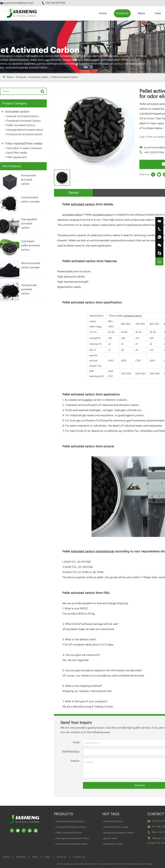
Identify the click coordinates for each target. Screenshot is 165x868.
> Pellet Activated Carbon (20, 125)
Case (158, 13)
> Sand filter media (16, 153)
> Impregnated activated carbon (24, 130)
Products (122, 13)
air (120, 431)
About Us (61, 857)
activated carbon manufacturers (96, 64)
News (141, 13)
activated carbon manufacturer (93, 551)
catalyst (88, 400)
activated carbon (83, 204)
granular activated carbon (34, 68)
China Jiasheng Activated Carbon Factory (77, 864)
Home (103, 13)
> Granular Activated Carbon (22, 116)
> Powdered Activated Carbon (23, 121)
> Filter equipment (16, 157)
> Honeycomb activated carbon (24, 134)
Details (73, 193)
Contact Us (79, 857)
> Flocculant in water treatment (23, 148)
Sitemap (149, 864)
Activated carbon (39, 77)
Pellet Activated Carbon (65, 77)
